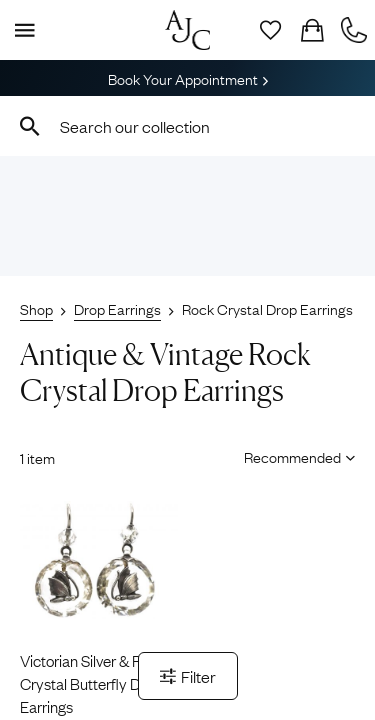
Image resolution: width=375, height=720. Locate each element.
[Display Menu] (21, 30)
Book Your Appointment (188, 78)
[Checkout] (312, 30)
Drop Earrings (117, 308)
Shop (36, 308)
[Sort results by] (292, 456)
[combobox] (187, 126)
